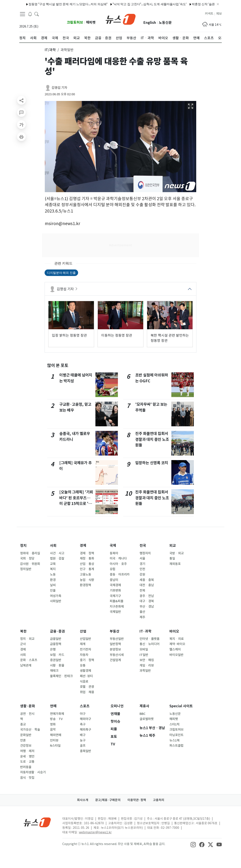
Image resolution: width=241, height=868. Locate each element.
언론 (23, 740)
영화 (53, 724)
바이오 (174, 631)
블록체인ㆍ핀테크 (61, 676)
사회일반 (56, 601)
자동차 (84, 655)
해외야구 (85, 719)
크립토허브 (75, 22)
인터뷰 (54, 740)
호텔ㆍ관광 (87, 687)
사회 (53, 546)
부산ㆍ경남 (147, 607)
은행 (53, 649)
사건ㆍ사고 (57, 553)
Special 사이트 (181, 706)
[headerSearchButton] (37, 14)
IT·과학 (145, 631)
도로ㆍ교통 (27, 762)
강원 (142, 574)
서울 (142, 558)
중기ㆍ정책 (87, 660)
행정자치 (145, 553)
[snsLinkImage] (193, 844)
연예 (53, 706)
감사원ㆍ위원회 (30, 564)
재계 (83, 644)
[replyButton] (21, 112)
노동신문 (165, 23)
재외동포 (175, 564)
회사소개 (83, 800)
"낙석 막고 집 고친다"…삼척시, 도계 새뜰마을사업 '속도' (139, 4)
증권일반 (56, 660)
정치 (23, 546)
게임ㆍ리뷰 (147, 665)
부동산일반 (117, 639)
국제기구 (115, 596)
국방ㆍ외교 (177, 553)
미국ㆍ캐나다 (118, 558)
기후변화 (115, 591)
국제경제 (115, 585)
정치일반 (26, 569)
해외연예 (56, 735)
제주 (142, 617)
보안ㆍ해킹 (147, 660)
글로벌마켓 (147, 719)
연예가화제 (57, 714)
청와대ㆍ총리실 (30, 553)
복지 (53, 569)
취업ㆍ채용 (87, 692)
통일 (172, 558)
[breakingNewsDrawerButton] (30, 14)
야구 (83, 714)
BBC (142, 714)
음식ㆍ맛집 (27, 778)
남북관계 (26, 665)
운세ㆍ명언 (27, 756)
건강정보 (26, 746)
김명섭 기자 (59, 88)
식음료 (84, 681)
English (150, 23)
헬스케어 (175, 649)
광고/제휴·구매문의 (108, 800)
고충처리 (159, 800)
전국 (143, 546)
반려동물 (26, 767)
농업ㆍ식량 (87, 580)
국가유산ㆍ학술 (30, 730)
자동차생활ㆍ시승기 (33, 772)
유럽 (112, 569)
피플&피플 (116, 601)
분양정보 (115, 649)
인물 (53, 591)
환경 (53, 580)
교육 (53, 564)
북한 (23, 631)
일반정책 (115, 644)
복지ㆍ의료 (177, 639)
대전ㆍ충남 (147, 585)
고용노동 (85, 574)
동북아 (114, 553)
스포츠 (85, 706)
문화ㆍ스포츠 (29, 660)
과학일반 (145, 671)
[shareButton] (21, 100)
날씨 (53, 585)
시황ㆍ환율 (57, 665)
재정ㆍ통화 (87, 558)
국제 (113, 546)
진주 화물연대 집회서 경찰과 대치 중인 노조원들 (152, 439)
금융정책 (56, 644)
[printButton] (21, 137)
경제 (83, 546)
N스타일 (55, 746)
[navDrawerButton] (22, 14)
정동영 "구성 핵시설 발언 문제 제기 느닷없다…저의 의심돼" (57, 4)
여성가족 (56, 596)
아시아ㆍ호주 (118, 564)
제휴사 (144, 706)
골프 (83, 746)
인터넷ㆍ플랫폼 (149, 639)
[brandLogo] (121, 19)
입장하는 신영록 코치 (152, 463)
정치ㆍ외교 (27, 639)
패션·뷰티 (86, 676)
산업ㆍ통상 (87, 564)
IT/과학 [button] (50, 50)
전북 (142, 591)
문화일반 (26, 735)
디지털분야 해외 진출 (61, 273)
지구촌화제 (117, 607)
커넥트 (209, 14)
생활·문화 (28, 706)
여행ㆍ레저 (27, 751)
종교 (23, 724)
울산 (142, 612)
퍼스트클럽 (176, 746)
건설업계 (115, 660)
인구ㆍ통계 (87, 569)
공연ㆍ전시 (27, 714)
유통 (83, 665)
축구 (83, 724)
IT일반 (144, 655)
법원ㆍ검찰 (57, 558)
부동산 (115, 631)
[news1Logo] (37, 822)
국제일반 (115, 612)
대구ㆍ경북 (147, 601)
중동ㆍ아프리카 (120, 574)
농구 (83, 740)
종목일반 (85, 751)
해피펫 (91, 22)
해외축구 (85, 730)
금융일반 (56, 639)
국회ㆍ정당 (27, 558)
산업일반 (85, 639)
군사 (23, 644)
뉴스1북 (174, 740)
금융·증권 (57, 631)
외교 (173, 546)
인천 (142, 569)
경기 (142, 564)
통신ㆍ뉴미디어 (149, 644)
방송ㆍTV (56, 719)
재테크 (54, 671)
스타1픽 (174, 724)
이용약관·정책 (137, 800)
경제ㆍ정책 (87, 553)
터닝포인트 (176, 735)
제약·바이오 (177, 644)
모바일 (144, 649)
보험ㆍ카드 (57, 655)
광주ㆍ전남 (147, 596)
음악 (53, 730)
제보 (219, 14)
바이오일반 (176, 655)
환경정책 (85, 585)
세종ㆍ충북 (147, 580)
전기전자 (85, 649)
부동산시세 (117, 655)
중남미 (114, 580)
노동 (53, 574)
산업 (83, 631)
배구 (83, 735)
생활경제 (85, 671)
